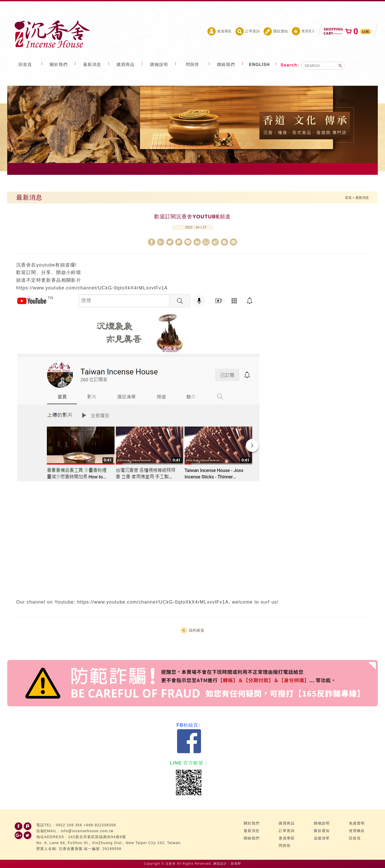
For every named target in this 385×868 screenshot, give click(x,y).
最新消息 (92, 65)
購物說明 (159, 65)
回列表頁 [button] (192, 630)
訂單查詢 (248, 31)
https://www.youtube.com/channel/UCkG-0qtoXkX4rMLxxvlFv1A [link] (153, 602)
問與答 (192, 65)
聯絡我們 (226, 65)
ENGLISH (260, 65)
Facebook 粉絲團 (189, 741)
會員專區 (220, 31)
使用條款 (357, 831)
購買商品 (126, 65)
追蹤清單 (322, 838)
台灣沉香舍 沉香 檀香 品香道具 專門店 (51, 34)
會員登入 (303, 31)
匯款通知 (276, 31)
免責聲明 (357, 823)
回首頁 (25, 65)
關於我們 (59, 65)
